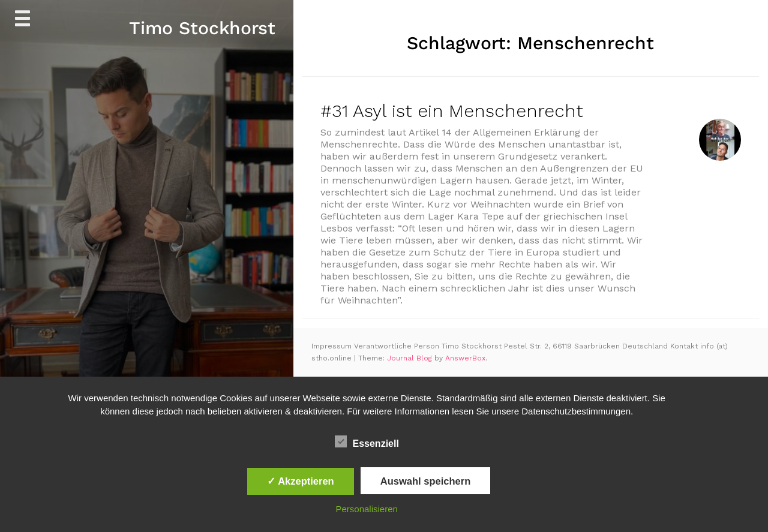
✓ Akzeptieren (301, 481)
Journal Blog (411, 358)
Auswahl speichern (425, 481)
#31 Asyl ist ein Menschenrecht (452, 111)
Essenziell (367, 442)
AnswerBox (465, 358)
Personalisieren (367, 509)
